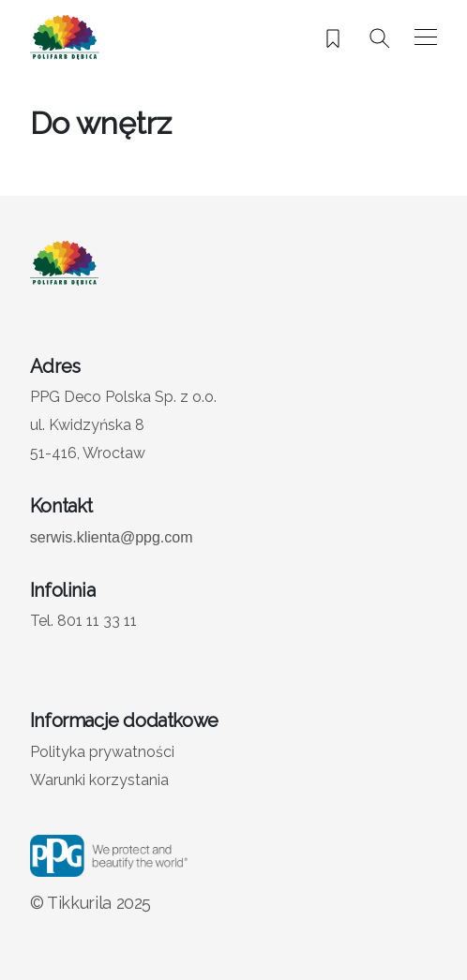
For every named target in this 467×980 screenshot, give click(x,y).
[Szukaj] (380, 38)
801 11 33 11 (97, 621)
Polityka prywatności (102, 752)
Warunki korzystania (99, 780)
